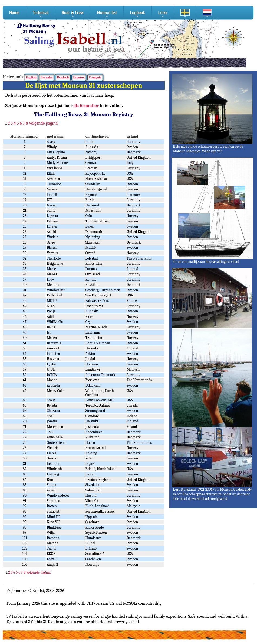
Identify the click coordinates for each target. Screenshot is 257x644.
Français (95, 77)
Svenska (47, 77)
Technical (41, 14)
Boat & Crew (73, 14)
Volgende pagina (43, 123)
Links (163, 14)
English (31, 77)
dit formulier (86, 106)
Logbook (138, 14)
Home (14, 12)
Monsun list (107, 14)
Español (79, 77)
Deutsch (63, 77)
